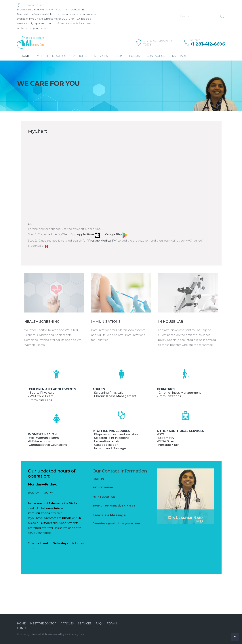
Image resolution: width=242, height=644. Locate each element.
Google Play (116, 234)
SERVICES (101, 56)
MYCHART (179, 56)
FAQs (118, 56)
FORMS (134, 56)
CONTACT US (156, 56)
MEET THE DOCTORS (52, 56)
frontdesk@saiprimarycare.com (116, 523)
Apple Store (88, 234)
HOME (25, 56)
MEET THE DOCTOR (43, 624)
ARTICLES (80, 56)
